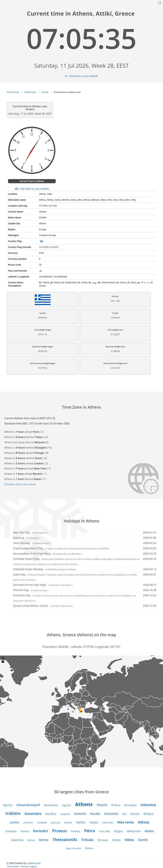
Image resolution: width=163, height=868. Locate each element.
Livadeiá (42, 823)
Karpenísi (65, 814)
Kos (124, 814)
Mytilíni (81, 822)
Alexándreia (51, 805)
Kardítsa (51, 814)
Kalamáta (33, 813)
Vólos (129, 840)
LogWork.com (34, 863)
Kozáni (135, 814)
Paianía (25, 831)
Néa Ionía (126, 822)
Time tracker (13, 866)
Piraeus (59, 831)
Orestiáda (11, 831)
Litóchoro (28, 823)
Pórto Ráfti (105, 831)
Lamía (15, 822)
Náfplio (94, 823)
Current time (13, 92)
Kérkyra (149, 814)
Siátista (31, 840)
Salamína (17, 840)
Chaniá (102, 805)
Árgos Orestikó (73, 848)
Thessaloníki (65, 839)
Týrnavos (103, 840)
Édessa (89, 848)
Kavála (95, 814)
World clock (30, 92)
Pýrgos (118, 831)
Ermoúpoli (130, 805)
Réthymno (134, 831)
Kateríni (80, 814)
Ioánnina (148, 805)
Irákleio (13, 813)
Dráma (116, 805)
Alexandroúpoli (28, 805)
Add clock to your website (83, 76)
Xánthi (143, 840)
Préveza (76, 831)
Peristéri (41, 831)
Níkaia (144, 822)
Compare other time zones (20, 484)
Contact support (29, 866)
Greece (45, 92)
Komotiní (111, 814)
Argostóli (67, 805)
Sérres (44, 840)
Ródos (149, 831)
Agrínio (8, 805)
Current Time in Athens (32, 181)
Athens (84, 804)
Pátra (90, 831)
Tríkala (87, 840)
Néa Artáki (108, 823)
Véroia (116, 840)
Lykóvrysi (55, 823)
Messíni (68, 823)
